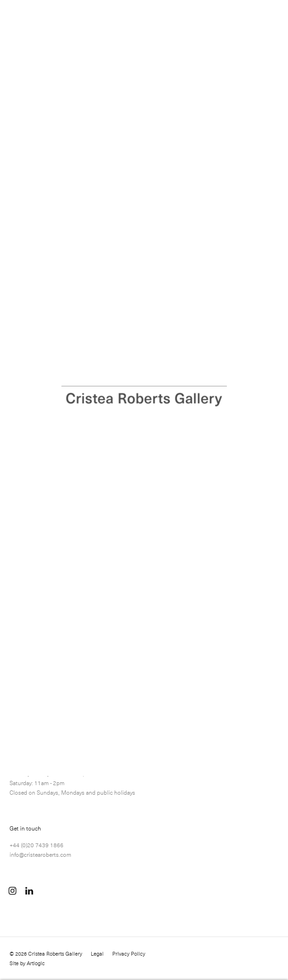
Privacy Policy (129, 954)
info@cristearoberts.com (40, 854)
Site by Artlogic (27, 963)
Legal (97, 954)
